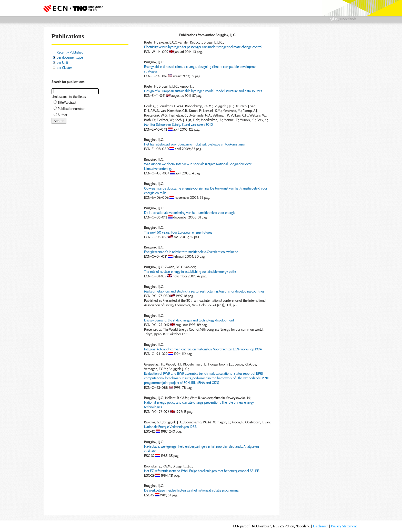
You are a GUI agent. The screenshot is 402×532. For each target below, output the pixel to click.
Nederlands (348, 19)
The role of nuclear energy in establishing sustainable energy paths (190, 272)
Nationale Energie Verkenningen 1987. (170, 427)
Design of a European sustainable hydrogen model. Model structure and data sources (203, 91)
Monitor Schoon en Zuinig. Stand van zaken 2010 (179, 124)
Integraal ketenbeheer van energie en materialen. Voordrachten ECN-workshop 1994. (203, 349)
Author (62, 115)
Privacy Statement (344, 526)
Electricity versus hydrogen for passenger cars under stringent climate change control (203, 47)
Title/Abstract (67, 102)
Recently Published (70, 52)
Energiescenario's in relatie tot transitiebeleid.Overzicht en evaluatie (191, 252)
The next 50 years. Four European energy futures (178, 232)
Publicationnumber (71, 109)
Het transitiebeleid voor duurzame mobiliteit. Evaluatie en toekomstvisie (194, 144)
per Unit (62, 62)
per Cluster (64, 68)
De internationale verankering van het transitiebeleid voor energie (190, 213)
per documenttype (70, 57)
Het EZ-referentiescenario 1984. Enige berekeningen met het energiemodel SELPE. (202, 471)
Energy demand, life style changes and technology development (189, 320)
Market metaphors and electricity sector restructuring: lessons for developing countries (204, 291)
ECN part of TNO (72, 8)
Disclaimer (320, 526)
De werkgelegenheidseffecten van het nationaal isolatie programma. (192, 490)
